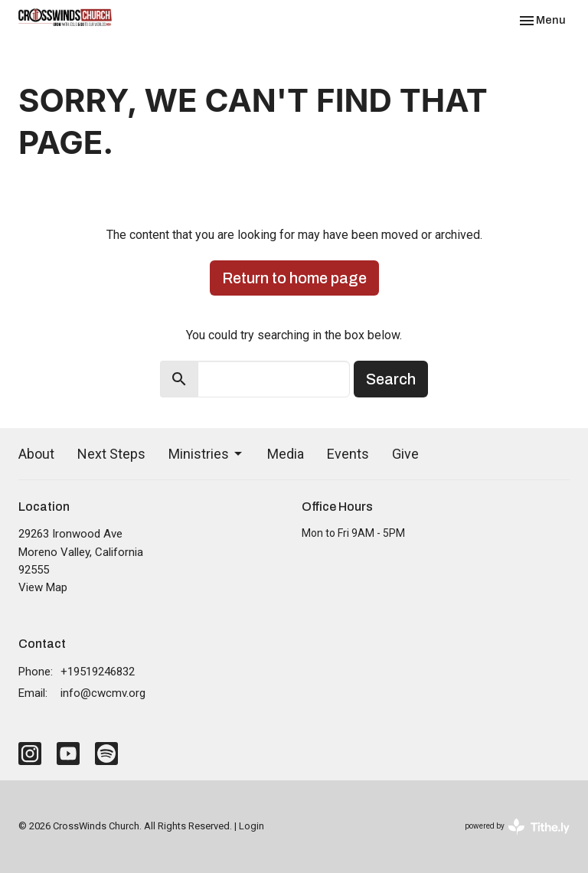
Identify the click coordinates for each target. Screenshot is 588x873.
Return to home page (294, 278)
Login (252, 826)
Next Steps (111, 454)
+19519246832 (98, 672)
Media (286, 454)
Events (348, 454)
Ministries (206, 454)
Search (391, 379)
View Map (43, 587)
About (36, 454)
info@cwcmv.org (103, 693)
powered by (517, 827)
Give (405, 454)
